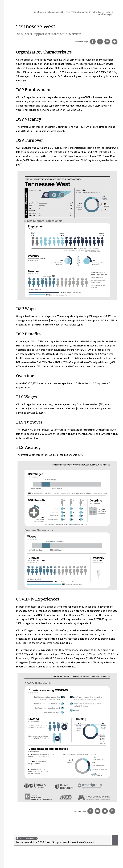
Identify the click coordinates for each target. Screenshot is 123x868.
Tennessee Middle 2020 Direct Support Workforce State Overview (63, 840)
